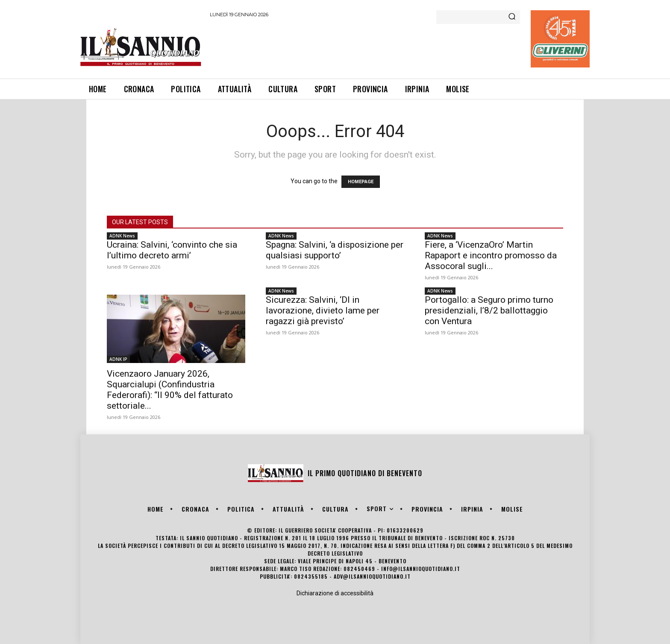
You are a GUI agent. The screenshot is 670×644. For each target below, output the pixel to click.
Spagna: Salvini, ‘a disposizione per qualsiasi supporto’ (335, 250)
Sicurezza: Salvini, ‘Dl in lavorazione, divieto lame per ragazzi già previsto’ (323, 310)
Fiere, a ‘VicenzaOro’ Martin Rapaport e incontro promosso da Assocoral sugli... (491, 255)
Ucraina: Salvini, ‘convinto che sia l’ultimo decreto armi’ (172, 250)
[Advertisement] (365, 47)
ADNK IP (118, 359)
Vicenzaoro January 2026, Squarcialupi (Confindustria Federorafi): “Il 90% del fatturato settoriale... (170, 390)
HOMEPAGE (361, 182)
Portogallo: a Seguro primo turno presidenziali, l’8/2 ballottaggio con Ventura (489, 310)
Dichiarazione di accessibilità (335, 593)
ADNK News (122, 236)
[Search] (512, 17)
